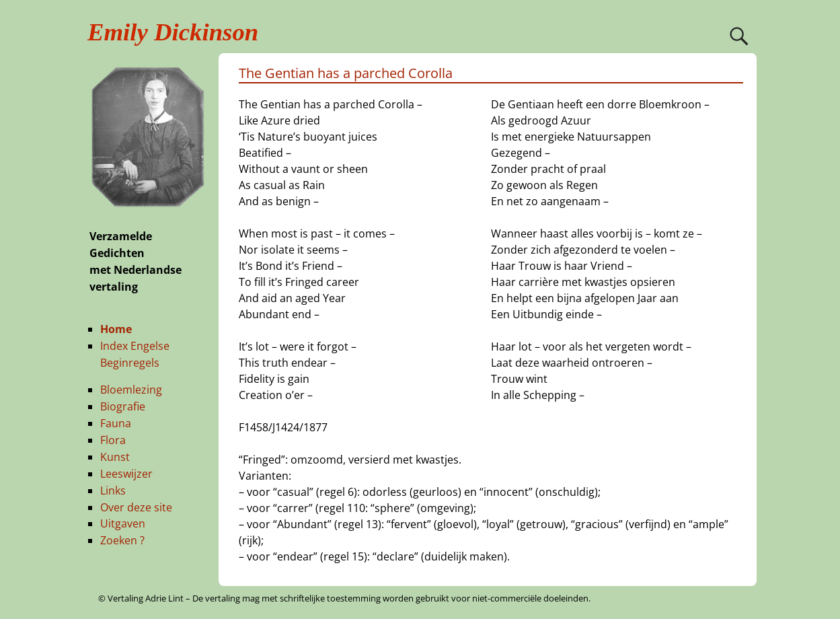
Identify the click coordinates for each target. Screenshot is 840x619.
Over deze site (136, 507)
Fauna (116, 423)
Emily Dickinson (173, 32)
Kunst (115, 457)
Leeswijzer (126, 474)
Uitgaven (123, 523)
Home (116, 329)
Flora (113, 440)
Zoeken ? (122, 540)
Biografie (123, 406)
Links (113, 490)
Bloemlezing (131, 390)
